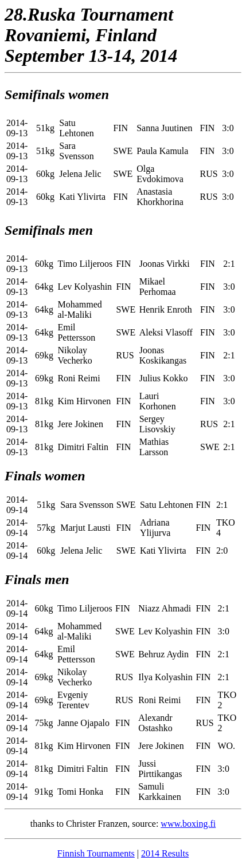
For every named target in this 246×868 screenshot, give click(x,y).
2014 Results (165, 853)
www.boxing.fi (188, 824)
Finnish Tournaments (96, 853)
